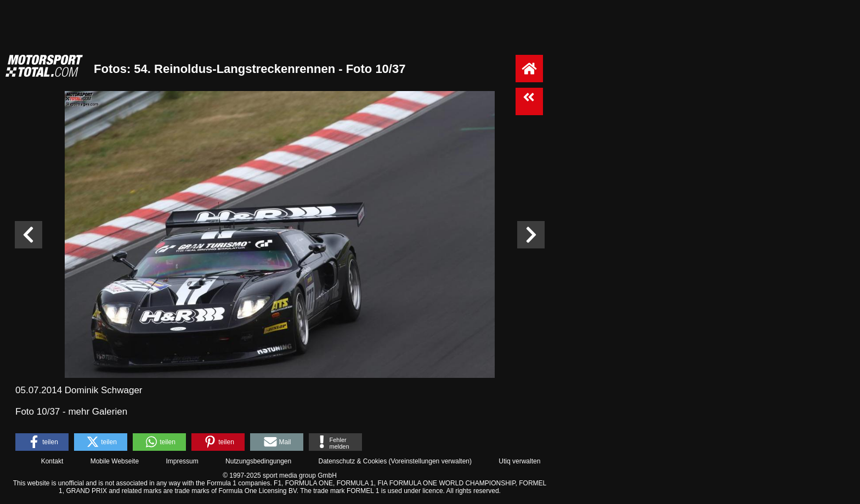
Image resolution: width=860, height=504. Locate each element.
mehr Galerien (98, 412)
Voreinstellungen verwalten (430, 461)
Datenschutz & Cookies (352, 461)
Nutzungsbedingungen (258, 461)
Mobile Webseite (115, 461)
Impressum (182, 461)
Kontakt (52, 461)
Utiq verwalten (519, 461)
